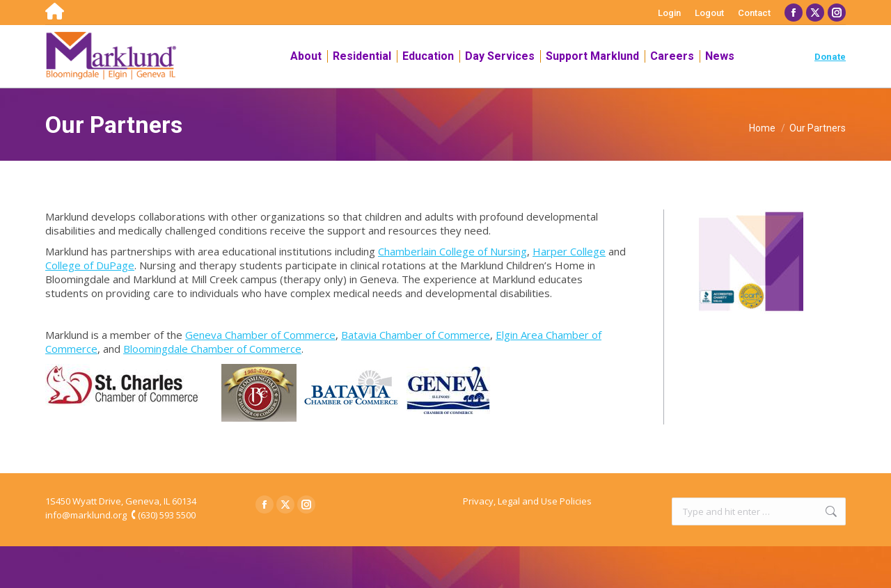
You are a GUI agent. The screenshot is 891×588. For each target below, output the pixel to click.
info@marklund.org (86, 515)
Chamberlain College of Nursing (452, 251)
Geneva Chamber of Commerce (260, 335)
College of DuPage (90, 265)
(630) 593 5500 (167, 515)
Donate (830, 57)
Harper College (569, 251)
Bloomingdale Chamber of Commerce (212, 349)
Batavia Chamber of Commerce (416, 335)
